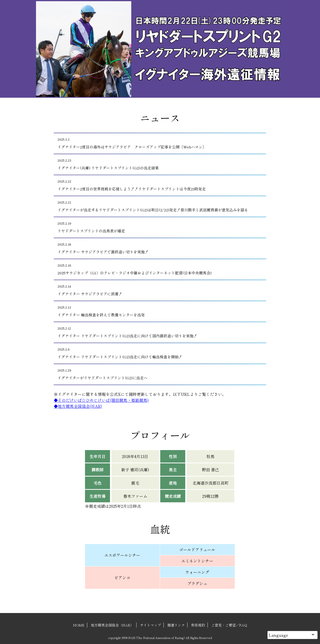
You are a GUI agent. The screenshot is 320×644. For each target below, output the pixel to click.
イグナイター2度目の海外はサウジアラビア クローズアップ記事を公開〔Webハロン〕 (158, 143)
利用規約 (198, 625)
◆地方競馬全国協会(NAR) (78, 406)
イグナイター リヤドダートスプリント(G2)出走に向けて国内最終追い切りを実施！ (158, 332)
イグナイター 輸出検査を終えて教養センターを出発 (158, 311)
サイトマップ (150, 625)
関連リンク (176, 625)
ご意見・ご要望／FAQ (229, 625)
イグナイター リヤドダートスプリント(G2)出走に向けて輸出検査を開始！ (158, 353)
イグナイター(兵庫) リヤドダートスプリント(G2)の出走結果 (158, 164)
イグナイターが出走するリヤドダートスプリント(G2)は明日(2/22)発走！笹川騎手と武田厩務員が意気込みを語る (158, 206)
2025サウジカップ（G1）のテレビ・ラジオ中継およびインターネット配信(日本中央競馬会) (158, 269)
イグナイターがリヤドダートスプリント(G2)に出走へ (158, 374)
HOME (79, 625)
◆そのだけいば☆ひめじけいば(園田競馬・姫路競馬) (101, 400)
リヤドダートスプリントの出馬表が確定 (158, 227)
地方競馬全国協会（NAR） (112, 625)
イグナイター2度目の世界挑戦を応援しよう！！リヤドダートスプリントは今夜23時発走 (158, 185)
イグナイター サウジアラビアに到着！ (158, 290)
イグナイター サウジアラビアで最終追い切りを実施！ (158, 248)
